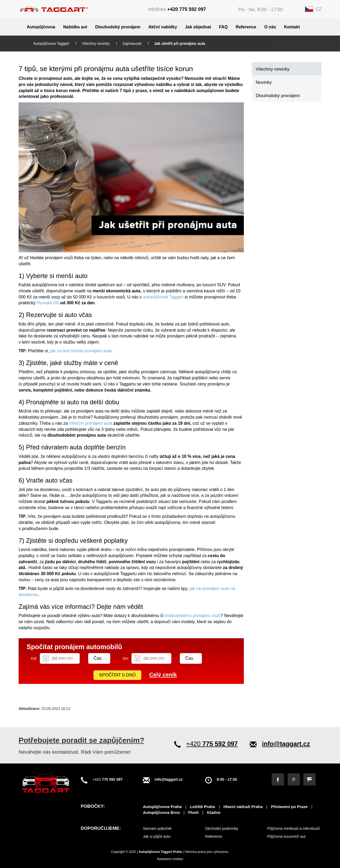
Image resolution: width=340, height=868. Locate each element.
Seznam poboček (157, 828)
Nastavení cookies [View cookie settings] (170, 859)
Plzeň (194, 812)
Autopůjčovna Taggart (52, 44)
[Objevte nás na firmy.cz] (309, 779)
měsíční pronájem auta (91, 423)
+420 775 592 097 (187, 9)
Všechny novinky (96, 44)
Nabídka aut (75, 27)
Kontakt (292, 27)
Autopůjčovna (41, 27)
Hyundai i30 (48, 303)
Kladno (214, 812)
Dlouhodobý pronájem (118, 27)
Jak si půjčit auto (157, 836)
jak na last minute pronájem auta (81, 351)
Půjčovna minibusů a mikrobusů (294, 828)
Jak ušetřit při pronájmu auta (180, 44)
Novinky (264, 82)
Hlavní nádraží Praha (243, 807)
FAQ (223, 27)
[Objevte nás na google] (294, 779)
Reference (246, 27)
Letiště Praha (202, 807)
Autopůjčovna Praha (162, 807)
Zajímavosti (132, 44)
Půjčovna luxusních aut (286, 836)
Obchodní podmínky (222, 828)
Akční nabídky (163, 27)
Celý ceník (163, 674)
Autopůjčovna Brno (161, 812)
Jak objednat (198, 27)
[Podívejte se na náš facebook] (278, 779)
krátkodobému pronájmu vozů (193, 616)
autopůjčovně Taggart (163, 297)
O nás (270, 27)
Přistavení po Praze (289, 807)
